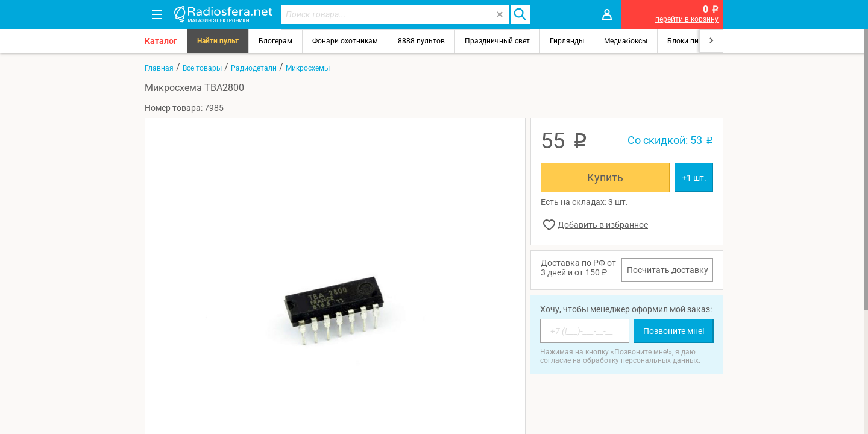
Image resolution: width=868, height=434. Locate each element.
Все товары (202, 68)
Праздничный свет (497, 41)
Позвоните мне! (674, 331)
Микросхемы (308, 68)
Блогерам (275, 41)
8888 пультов (421, 41)
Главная (159, 68)
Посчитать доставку (668, 270)
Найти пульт (218, 41)
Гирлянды (567, 41)
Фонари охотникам (345, 41)
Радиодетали (254, 68)
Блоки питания (693, 41)
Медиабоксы (626, 41)
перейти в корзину (687, 19)
